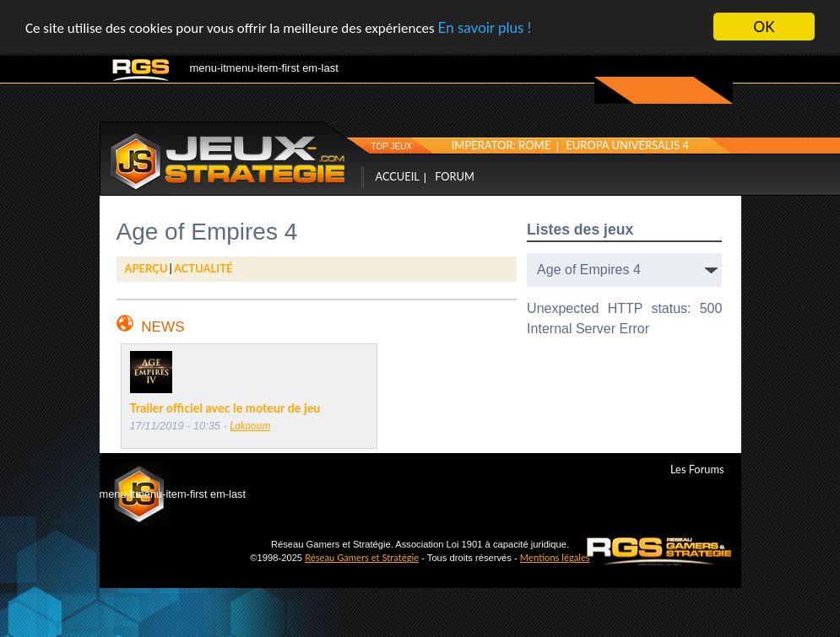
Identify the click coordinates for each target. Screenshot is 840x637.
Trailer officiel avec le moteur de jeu (225, 408)
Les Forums (697, 468)
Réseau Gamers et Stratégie (362, 557)
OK (764, 27)
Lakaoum (250, 425)
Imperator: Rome (501, 144)
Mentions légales (555, 557)
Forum (455, 175)
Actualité (203, 268)
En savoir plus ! (485, 27)
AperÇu (146, 268)
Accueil (398, 175)
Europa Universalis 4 (627, 144)
